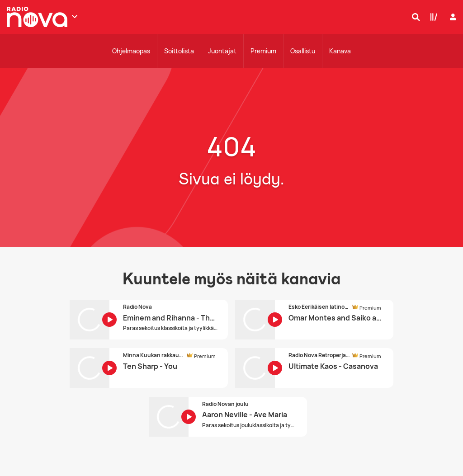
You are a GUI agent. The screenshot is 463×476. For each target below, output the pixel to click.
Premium (263, 51)
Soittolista (179, 51)
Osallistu (303, 51)
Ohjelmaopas (131, 51)
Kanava (340, 51)
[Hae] (414, 17)
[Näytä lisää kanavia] (75, 16)
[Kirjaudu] (452, 17)
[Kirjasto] (432, 17)
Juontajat (222, 51)
